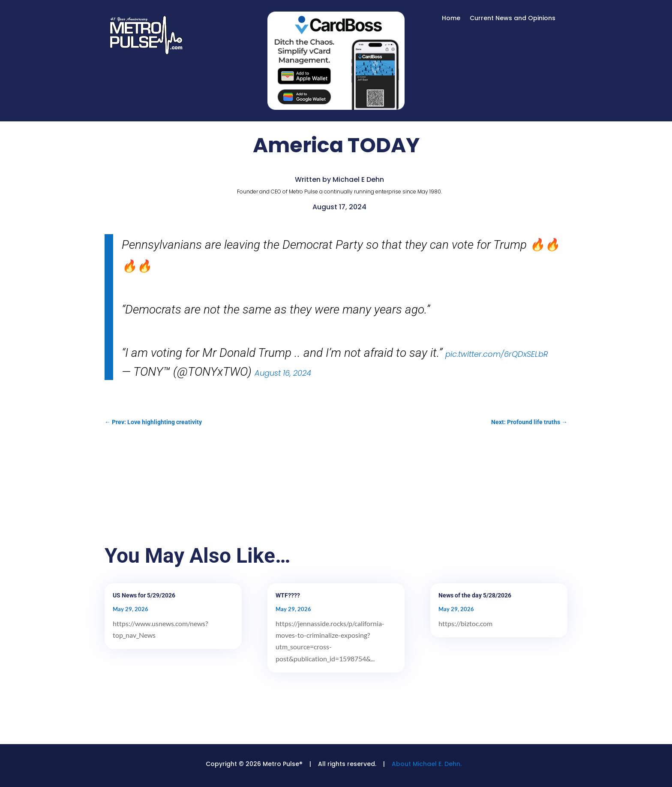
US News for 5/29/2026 (144, 595)
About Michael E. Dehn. (427, 764)
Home (451, 19)
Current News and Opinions (513, 19)
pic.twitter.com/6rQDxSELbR (497, 354)
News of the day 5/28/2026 (475, 595)
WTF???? (288, 595)
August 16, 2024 (283, 373)
